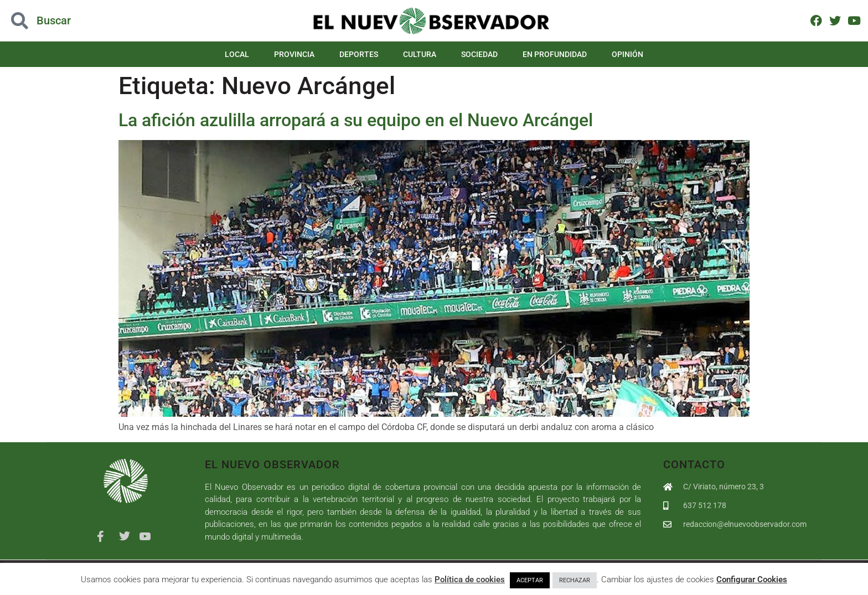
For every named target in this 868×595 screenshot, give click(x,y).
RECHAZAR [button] (575, 580)
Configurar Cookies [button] (752, 580)
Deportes (359, 54)
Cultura (420, 54)
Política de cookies (470, 580)
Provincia (294, 54)
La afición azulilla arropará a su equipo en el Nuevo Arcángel (356, 120)
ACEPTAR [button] (530, 580)
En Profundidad (555, 54)
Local (237, 54)
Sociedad (479, 54)
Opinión (627, 54)
